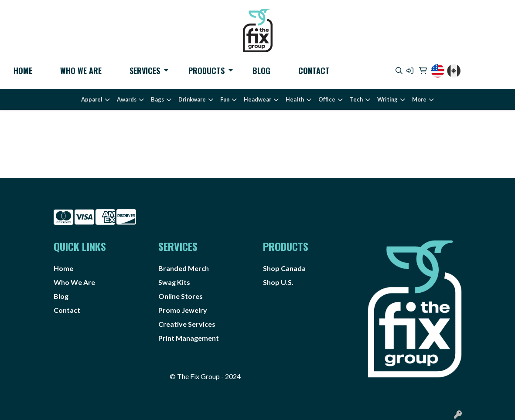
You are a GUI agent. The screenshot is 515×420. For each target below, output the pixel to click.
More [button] (419, 99)
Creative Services (187, 324)
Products (206, 71)
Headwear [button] (257, 99)
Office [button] (327, 99)
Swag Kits (174, 282)
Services (145, 71)
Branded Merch (184, 268)
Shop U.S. (278, 282)
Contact (314, 71)
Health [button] (295, 99)
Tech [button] (356, 99)
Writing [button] (387, 99)
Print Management (189, 338)
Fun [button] (225, 99)
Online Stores (181, 296)
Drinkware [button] (192, 99)
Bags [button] (157, 99)
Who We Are (81, 71)
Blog (261, 71)
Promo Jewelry (183, 310)
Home (23, 71)
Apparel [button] (92, 99)
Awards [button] (127, 99)
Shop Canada (284, 268)
